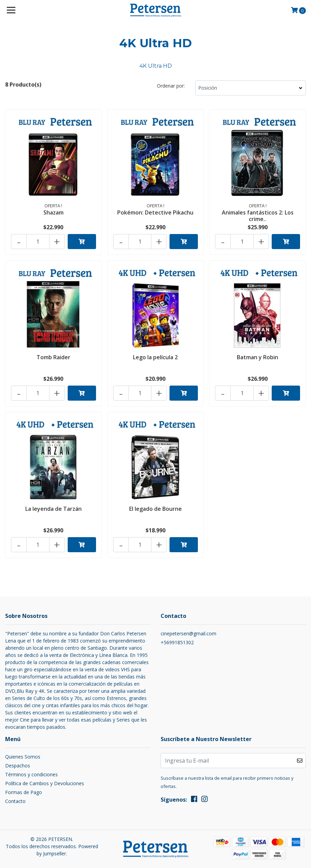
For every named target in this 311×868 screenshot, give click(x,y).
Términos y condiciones (31, 774)
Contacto (15, 801)
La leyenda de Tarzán (53, 509)
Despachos (18, 766)
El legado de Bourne (155, 509)
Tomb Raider (53, 357)
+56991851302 (177, 642)
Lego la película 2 (155, 357)
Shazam (53, 212)
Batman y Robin (258, 357)
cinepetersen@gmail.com (188, 633)
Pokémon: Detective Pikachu (155, 212)
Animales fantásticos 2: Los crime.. (258, 216)
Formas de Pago (24, 792)
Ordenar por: (171, 86)
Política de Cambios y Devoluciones (45, 783)
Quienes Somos (23, 757)
